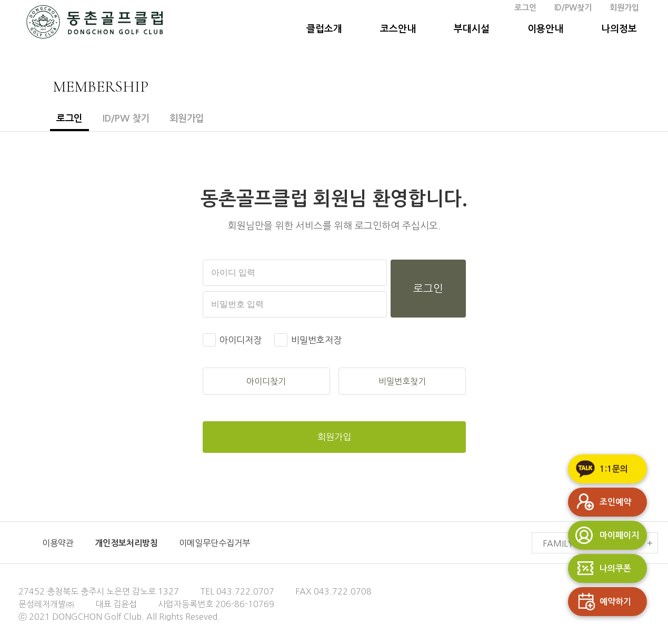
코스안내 (398, 29)
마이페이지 (604, 535)
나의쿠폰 (600, 568)
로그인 (525, 8)
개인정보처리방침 (126, 543)
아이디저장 (241, 340)
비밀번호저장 (316, 340)
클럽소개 (324, 29)
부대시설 (472, 29)
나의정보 (619, 29)
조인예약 (600, 502)
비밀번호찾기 (402, 381)
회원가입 (624, 8)
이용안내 (545, 29)
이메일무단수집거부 (215, 543)
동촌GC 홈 (95, 24)
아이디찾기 (266, 381)
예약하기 (600, 602)
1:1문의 (598, 469)
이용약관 (58, 543)
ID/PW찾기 (573, 8)
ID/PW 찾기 (126, 118)
